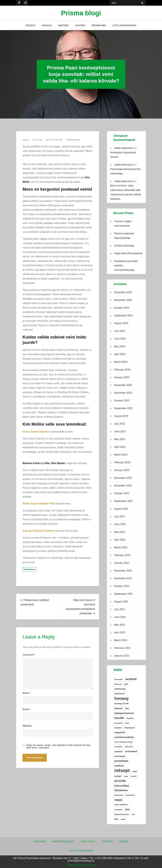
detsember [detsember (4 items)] (119, 679)
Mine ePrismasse (63, 841)
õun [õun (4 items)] (133, 814)
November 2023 (123, 393)
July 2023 (120, 424)
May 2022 (120, 532)
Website (27, 726)
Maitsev (64, 25)
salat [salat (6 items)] (135, 771)
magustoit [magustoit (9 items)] (120, 732)
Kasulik (47, 25)
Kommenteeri (73, 140)
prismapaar (30, 569)
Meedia (124, 841)
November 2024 (123, 300)
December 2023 (123, 385)
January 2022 (122, 563)
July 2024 (120, 331)
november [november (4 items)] (118, 747)
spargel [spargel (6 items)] (118, 776)
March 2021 (121, 640)
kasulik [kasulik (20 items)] (119, 718)
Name (27, 693)
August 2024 (121, 323)
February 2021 (122, 648)
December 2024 (123, 292)
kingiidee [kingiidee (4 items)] (130, 718)
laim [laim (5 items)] (127, 723)
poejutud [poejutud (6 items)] (118, 752)
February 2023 (122, 462)
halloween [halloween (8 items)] (120, 694)
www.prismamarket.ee (81, 865)
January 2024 (122, 377)
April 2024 (120, 354)
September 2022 (123, 501)
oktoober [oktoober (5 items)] (129, 747)
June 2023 (120, 431)
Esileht (31, 25)
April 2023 (120, 447)
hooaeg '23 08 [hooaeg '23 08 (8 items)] (121, 704)
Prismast (40, 841)
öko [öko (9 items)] (116, 819)
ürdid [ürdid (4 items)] (123, 819)
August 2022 (121, 509)
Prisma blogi (81, 13)
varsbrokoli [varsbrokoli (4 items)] (130, 795)
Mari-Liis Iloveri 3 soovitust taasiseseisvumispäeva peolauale (80, 607)
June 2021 (120, 617)
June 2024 (120, 339)
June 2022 (120, 524)
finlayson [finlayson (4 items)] (118, 684)
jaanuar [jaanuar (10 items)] (118, 708)
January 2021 (122, 656)
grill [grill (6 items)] (126, 684)
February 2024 (122, 370)
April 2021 (120, 632)
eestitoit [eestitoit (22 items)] (131, 679)
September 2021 (123, 594)
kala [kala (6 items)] (127, 708)
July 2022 (120, 517)
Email (26, 709)
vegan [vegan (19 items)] (118, 800)
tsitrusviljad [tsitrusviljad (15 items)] (122, 786)
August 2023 (121, 416)
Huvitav (80, 25)
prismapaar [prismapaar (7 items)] (120, 756)
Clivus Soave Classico (36, 432)
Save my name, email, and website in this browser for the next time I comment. (58, 747)
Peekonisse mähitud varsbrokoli (34, 602)
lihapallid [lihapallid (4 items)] (118, 728)
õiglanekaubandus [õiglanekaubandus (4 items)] (122, 814)
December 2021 (123, 571)
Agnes (26, 140)
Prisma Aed (99, 25)
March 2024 (121, 362)
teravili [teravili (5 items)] (133, 776)
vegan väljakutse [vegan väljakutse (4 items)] (121, 805)
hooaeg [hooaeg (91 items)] (121, 698)
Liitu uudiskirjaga (124, 25)
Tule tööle (88, 841)
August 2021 (121, 602)
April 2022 (120, 540)
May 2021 (120, 625)
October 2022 (122, 493)
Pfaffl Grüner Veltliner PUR (39, 504)
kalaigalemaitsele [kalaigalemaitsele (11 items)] (124, 713)
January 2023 (122, 470)
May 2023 (120, 439)
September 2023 (123, 408)
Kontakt (107, 841)
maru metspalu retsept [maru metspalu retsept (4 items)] (123, 742)
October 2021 (122, 586)
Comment (29, 655)
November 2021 (123, 578)
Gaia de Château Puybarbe (39, 531)
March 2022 (121, 547)
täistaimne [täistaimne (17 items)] (121, 790)
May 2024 (120, 346)
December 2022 (123, 478)
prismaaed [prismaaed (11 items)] (131, 751)
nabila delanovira (124, 148)
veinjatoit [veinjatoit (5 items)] (118, 810)
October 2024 (122, 308)
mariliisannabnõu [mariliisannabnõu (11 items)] (124, 737)
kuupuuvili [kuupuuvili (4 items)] (119, 723)
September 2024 (123, 316)
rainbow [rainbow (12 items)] (119, 766)
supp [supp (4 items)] (126, 776)
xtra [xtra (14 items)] (127, 809)
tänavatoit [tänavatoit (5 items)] (119, 795)
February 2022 (122, 555)
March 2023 (121, 455)
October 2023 (122, 401)
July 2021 (120, 609)
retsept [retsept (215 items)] (122, 770)
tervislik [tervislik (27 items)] (120, 781)
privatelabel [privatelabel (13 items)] (121, 761)
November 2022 (123, 486)
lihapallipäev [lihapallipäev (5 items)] (130, 728)
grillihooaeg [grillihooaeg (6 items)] (120, 689)
